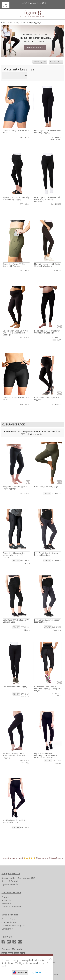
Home (3, 22)
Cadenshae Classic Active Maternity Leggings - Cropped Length (47, 689)
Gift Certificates (9, 922)
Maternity (15, 22)
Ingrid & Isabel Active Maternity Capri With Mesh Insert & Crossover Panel (46, 756)
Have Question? (56, 62)
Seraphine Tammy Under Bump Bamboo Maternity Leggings (14, 756)
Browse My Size (39, 62)
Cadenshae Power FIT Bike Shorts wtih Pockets (14, 265)
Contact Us (7, 897)
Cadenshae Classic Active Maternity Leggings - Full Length (14, 555)
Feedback (6, 903)
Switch (20, 973)
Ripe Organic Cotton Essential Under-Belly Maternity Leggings (47, 199)
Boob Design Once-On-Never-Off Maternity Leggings (47, 332)
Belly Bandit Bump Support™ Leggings (47, 399)
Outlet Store (8, 929)
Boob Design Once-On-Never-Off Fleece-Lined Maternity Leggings (16, 333)
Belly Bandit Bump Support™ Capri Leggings (15, 487)
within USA (16, 878)
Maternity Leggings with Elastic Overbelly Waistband (47, 265)
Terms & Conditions (11, 907)
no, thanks (36, 972)
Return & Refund (10, 881)
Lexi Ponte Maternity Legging (15, 687)
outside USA (29, 878)
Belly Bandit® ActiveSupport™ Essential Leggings (47, 554)
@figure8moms (56, 858)
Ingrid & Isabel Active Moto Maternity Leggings (14, 821)
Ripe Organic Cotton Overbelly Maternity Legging (47, 132)
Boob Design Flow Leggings (46, 486)
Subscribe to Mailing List (13, 926)
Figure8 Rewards (10, 884)
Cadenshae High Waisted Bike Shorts (16, 132)
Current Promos (9, 919)
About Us (6, 900)
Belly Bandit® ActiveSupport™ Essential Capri (16, 621)
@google (40, 858)
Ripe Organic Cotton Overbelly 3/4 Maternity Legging (16, 198)
